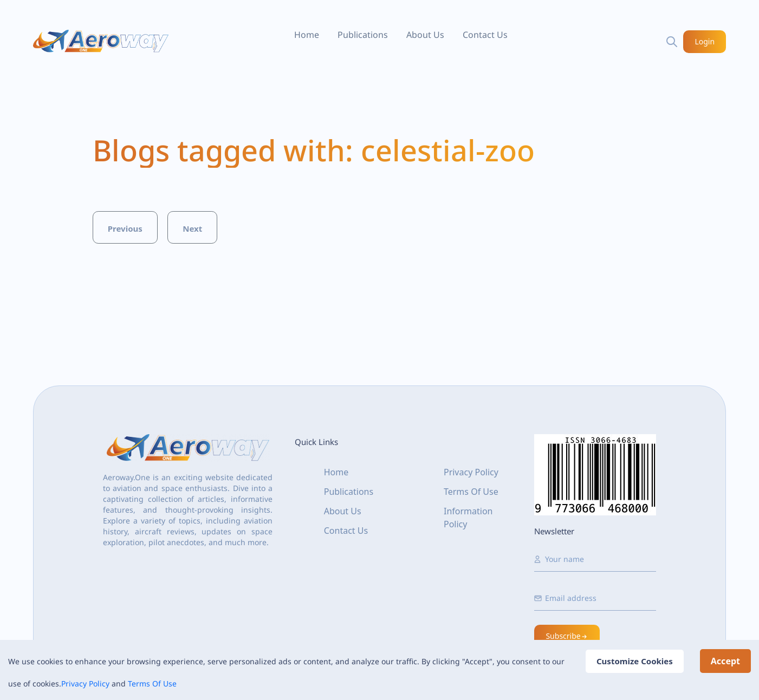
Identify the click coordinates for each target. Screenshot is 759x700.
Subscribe (567, 636)
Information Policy (468, 518)
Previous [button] (125, 228)
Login (705, 41)
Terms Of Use (152, 683)
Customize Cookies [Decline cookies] (635, 661)
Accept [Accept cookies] (725, 661)
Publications (363, 35)
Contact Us (485, 35)
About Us (425, 35)
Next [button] (192, 228)
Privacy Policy (85, 683)
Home (307, 35)
